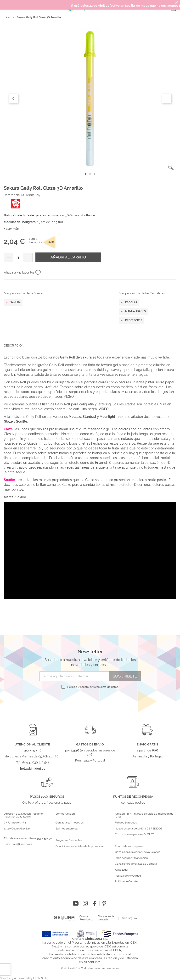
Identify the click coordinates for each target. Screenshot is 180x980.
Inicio (7, 17)
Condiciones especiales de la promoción (80, 846)
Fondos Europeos (126, 823)
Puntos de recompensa (129, 846)
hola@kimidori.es (22, 844)
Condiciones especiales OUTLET (134, 834)
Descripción (14, 345)
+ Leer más (11, 229)
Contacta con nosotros (70, 823)
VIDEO (69, 397)
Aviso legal (121, 870)
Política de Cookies (127, 882)
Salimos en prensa (67, 829)
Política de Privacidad (128, 876)
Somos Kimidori (65, 814)
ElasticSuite (40, 978)
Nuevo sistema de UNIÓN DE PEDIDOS (139, 829)
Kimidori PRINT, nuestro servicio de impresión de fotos (144, 815)
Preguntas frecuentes (69, 840)
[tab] (90, 349)
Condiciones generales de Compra (136, 864)
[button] (171, 168)
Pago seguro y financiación (131, 858)
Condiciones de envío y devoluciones (137, 852)
